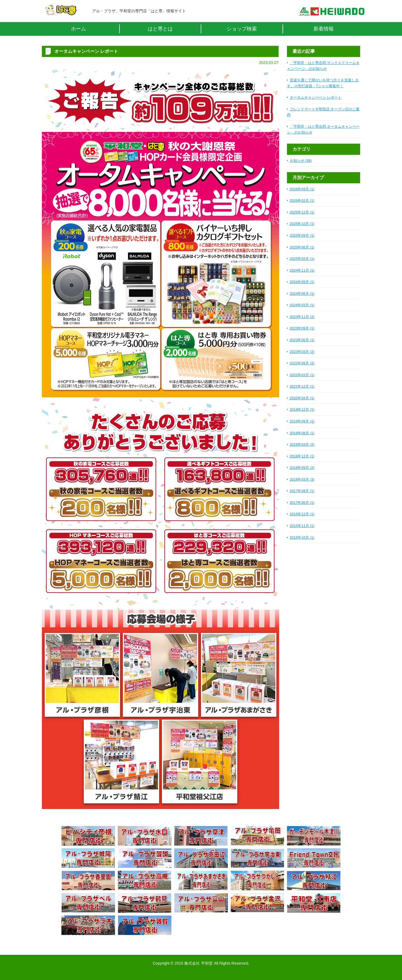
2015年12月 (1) (302, 514)
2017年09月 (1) (302, 491)
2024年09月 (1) (302, 282)
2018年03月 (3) (302, 479)
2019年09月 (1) (302, 421)
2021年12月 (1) (302, 386)
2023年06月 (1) (302, 340)
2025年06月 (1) (302, 247)
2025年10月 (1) (302, 224)
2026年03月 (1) (302, 189)
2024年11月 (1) (302, 270)
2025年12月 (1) (302, 212)
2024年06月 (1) (302, 294)
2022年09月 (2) (302, 363)
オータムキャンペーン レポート (316, 97)
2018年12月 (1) (302, 456)
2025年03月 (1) (302, 259)
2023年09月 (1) (302, 328)
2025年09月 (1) (302, 235)
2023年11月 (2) (302, 317)
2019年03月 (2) (302, 444)
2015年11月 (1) (302, 526)
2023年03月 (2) (302, 352)
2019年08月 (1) (302, 433)
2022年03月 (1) (302, 375)
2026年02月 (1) (302, 200)
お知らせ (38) (301, 161)
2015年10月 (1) (302, 538)
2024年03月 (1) (302, 305)
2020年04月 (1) (302, 398)
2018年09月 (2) (302, 468)
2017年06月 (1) (302, 503)
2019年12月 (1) (302, 410)
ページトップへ (320, 950)
